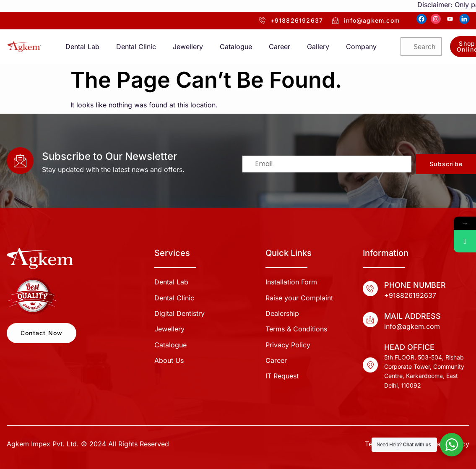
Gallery (318, 47)
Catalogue (236, 47)
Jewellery (188, 47)
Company (361, 47)
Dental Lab (82, 47)
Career (280, 47)
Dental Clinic (136, 47)
